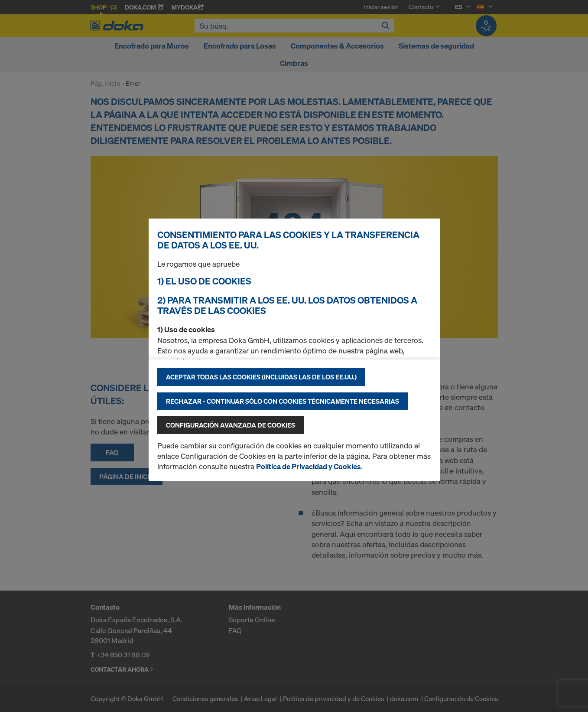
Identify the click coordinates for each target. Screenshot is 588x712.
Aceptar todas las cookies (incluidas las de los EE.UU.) (261, 377)
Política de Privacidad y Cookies (309, 466)
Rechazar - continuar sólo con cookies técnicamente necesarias (283, 401)
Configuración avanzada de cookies (231, 425)
